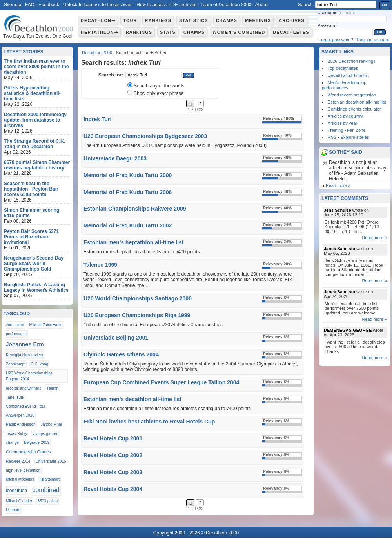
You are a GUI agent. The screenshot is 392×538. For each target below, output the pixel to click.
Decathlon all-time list (348, 75)
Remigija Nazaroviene (25, 355)
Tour (130, 20)
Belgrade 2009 (37, 443)
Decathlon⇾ (98, 20)
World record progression (352, 95)
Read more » (338, 185)
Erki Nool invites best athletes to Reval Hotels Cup (149, 422)
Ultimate (13, 510)
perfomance (16, 334)
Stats (168, 32)
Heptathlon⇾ (99, 32)
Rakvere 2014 (18, 461)
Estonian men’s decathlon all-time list (132, 399)
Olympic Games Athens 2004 (121, 354)
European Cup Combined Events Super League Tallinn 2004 (161, 382)
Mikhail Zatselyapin (46, 325)
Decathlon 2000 (97, 53)
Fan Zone (356, 130)
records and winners (24, 388)
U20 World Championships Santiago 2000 (138, 298)
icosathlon (16, 491)
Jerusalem (15, 325)
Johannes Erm (25, 344)
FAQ (30, 5)
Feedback (49, 5)
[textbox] (154, 75)
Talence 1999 (100, 265)
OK (385, 5)
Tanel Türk (15, 397)
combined (46, 490)
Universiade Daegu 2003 (115, 158)
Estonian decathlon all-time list (357, 102)
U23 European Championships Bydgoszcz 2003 (145, 136)
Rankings (158, 20)
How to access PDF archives (166, 5)
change (12, 443)
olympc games (45, 433)
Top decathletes (343, 68)
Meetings (258, 20)
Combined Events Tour (26, 406)
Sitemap (13, 5)
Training (335, 130)
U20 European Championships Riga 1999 (137, 315)
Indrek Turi (97, 119)
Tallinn (52, 388)
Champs (227, 20)
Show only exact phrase (159, 93)
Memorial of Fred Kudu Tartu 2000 (128, 175)
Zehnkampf (16, 364)
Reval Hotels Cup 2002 (113, 455)
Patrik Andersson (21, 424)
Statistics (194, 20)
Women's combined (239, 32)
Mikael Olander (19, 501)
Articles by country (345, 116)
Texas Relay (16, 433)
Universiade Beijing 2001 (116, 338)
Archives (292, 20)
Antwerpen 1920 (20, 415)
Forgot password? (336, 40)
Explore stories (355, 137)
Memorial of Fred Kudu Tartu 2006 (128, 192)
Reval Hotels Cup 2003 (113, 472)
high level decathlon (23, 470)
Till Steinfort (49, 479)
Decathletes (291, 32)
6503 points (48, 501)
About (261, 5)
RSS (332, 137)
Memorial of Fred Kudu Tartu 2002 (128, 225)
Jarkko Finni (51, 424)
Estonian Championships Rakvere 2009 (135, 209)
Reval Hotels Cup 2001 (113, 438)
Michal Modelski (20, 479)
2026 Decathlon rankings (352, 61)
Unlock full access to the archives (98, 5)
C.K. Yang (39, 364)
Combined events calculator (354, 109)
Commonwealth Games (28, 452)
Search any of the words (159, 86)
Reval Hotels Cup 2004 (113, 489)
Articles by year (342, 123)
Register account (373, 40)
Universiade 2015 (51, 461)
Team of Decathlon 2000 (226, 5)
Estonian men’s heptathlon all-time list (133, 242)
